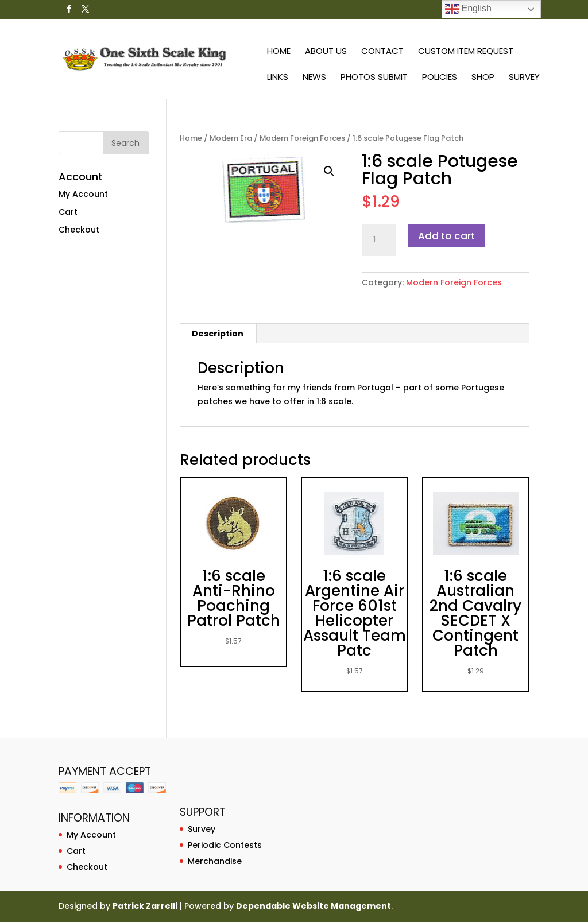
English (468, 9)
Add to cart (446, 236)
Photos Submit (374, 78)
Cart (68, 212)
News (314, 78)
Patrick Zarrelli (145, 906)
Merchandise (215, 861)
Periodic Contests (225, 845)
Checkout (79, 230)
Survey (524, 78)
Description (218, 334)
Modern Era (231, 138)
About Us (326, 52)
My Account (83, 194)
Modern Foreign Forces (302, 138)
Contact (382, 52)
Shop (483, 78)
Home (279, 52)
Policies (440, 78)
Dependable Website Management (314, 906)
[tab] (218, 334)
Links (278, 78)
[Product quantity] (379, 240)
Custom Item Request (466, 52)
